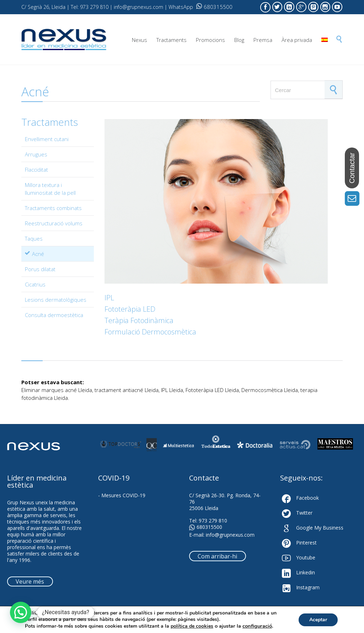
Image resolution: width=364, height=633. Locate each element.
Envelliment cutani (47, 139)
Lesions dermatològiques (56, 300)
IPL (109, 298)
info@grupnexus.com (230, 535)
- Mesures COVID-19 (122, 495)
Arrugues (36, 154)
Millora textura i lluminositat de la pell (50, 189)
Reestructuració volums (54, 223)
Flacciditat (36, 170)
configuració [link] (257, 626)
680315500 (214, 7)
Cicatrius (35, 284)
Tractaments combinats (53, 208)
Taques (34, 238)
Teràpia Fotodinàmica (139, 320)
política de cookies (192, 626)
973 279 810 (213, 521)
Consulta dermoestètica (54, 315)
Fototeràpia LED (130, 309)
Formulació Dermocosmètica (150, 332)
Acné (38, 254)
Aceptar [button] (318, 620)
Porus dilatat (40, 269)
